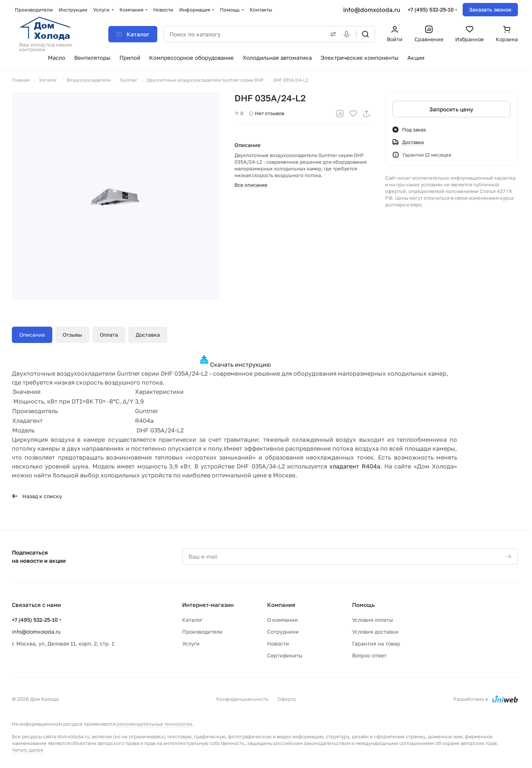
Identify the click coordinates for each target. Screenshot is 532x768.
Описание (32, 335)
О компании (283, 620)
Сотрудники (283, 632)
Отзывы (72, 335)
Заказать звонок (490, 9)
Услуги (191, 643)
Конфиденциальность (242, 699)
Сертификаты (285, 655)
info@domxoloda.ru (372, 10)
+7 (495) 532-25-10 (431, 9)
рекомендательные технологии (155, 724)
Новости (278, 643)
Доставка (148, 335)
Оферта (287, 699)
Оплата (109, 335)
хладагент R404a (355, 466)
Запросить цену (452, 109)
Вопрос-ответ (369, 655)
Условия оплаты (372, 620)
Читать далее (28, 750)
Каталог (192, 620)
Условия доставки (375, 632)
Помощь (363, 605)
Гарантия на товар (376, 643)
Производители (202, 632)
